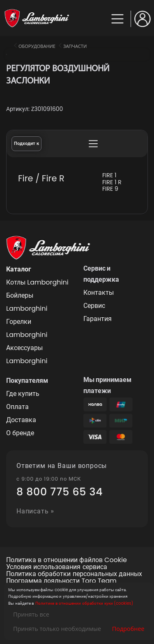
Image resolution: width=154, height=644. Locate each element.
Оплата (17, 407)
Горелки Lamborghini (27, 328)
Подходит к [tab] (26, 143)
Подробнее (128, 629)
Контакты (99, 293)
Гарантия (98, 319)
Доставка (21, 420)
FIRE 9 (110, 189)
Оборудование (37, 46)
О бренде (20, 433)
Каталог (19, 269)
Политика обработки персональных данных (74, 574)
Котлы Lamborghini (37, 282)
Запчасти (75, 46)
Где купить (23, 394)
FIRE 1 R (112, 182)
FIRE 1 (109, 175)
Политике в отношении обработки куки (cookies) (84, 603)
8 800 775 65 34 (60, 492)
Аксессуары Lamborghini (27, 354)
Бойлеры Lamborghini (27, 302)
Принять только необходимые (57, 629)
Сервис (94, 306)
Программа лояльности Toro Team (61, 581)
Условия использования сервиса (57, 567)
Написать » (35, 512)
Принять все (31, 614)
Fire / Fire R (41, 178)
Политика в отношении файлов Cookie (67, 560)
